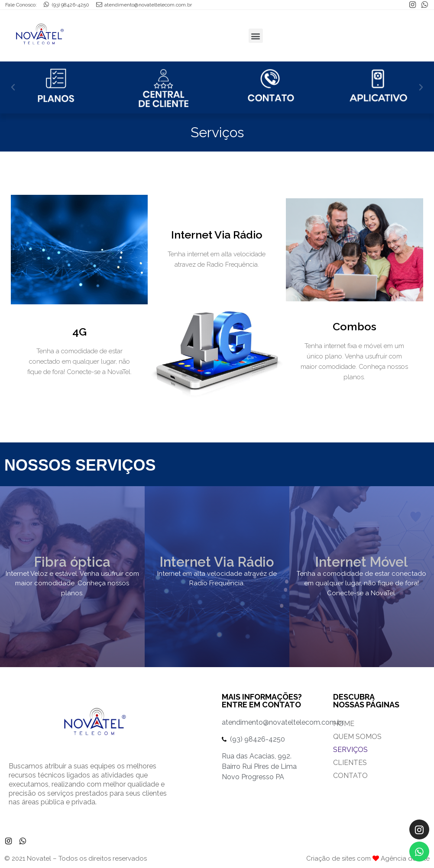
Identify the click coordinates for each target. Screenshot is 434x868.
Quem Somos (357, 737)
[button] (13, 87)
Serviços (350, 750)
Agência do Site (405, 858)
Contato (350, 776)
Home (344, 724)
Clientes (350, 763)
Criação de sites (331, 858)
